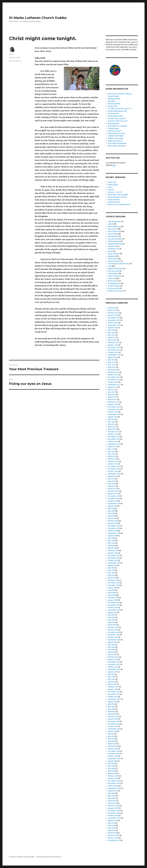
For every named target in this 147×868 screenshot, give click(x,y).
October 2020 (113, 471)
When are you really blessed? (119, 205)
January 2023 (113, 404)
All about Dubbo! (114, 99)
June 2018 (111, 541)
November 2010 (114, 754)
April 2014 (112, 652)
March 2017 (112, 578)
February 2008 (113, 835)
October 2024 (113, 352)
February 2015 (113, 627)
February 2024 (113, 372)
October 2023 (113, 382)
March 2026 (112, 310)
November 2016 (114, 585)
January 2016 (113, 600)
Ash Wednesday (114, 241)
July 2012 (111, 704)
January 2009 (113, 808)
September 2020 (114, 474)
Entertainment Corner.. (117, 133)
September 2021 (114, 444)
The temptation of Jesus (117, 197)
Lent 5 (110, 187)
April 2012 (112, 712)
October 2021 (113, 442)
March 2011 (112, 744)
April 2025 (112, 338)
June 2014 (111, 647)
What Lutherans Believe (117, 146)
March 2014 (112, 655)
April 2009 (112, 801)
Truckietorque (113, 128)
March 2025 (112, 340)
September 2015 (114, 610)
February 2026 (113, 313)
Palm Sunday (113, 185)
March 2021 (112, 459)
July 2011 (111, 734)
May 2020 (112, 484)
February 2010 (113, 776)
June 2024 (112, 362)
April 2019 (112, 516)
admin (11, 54)
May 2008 (112, 828)
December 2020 (114, 466)
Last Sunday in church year (118, 264)
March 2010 (112, 773)
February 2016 (113, 598)
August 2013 (112, 672)
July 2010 (111, 764)
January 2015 (113, 630)
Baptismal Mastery (115, 141)
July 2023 (111, 390)
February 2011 (113, 746)
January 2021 (113, 464)
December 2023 (114, 377)
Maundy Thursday (115, 269)
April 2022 (112, 427)
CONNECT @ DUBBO (116, 136)
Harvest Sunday (114, 261)
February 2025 (113, 343)
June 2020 (112, 481)
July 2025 (111, 330)
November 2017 (114, 558)
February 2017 (113, 580)
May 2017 (111, 573)
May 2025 (112, 335)
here (114, 165)
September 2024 (114, 355)
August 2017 (112, 565)
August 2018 (112, 536)
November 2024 (114, 350)
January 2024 (113, 375)
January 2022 (113, 434)
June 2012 (111, 707)
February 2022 (113, 432)
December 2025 (114, 318)
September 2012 (114, 699)
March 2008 (112, 833)
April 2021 (112, 456)
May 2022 (112, 424)
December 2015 (114, 603)
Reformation (113, 281)
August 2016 (112, 588)
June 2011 (111, 736)
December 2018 (114, 526)
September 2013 (114, 669)
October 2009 (113, 786)
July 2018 (111, 538)
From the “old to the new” (118, 121)
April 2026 (112, 308)
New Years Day (113, 271)
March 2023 (112, 400)
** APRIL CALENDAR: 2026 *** (120, 109)
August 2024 (113, 357)
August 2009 (113, 791)
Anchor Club (112, 106)
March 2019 (112, 518)
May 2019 (111, 513)
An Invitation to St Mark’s (117, 126)
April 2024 (112, 367)
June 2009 (112, 796)
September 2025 (114, 325)
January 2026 (113, 315)
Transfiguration (114, 283)
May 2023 (112, 395)
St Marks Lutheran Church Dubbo (38, 18)
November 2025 (114, 320)
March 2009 (112, 803)
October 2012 (113, 697)
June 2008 (112, 825)
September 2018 (114, 533)
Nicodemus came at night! (118, 195)
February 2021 (113, 461)
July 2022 (111, 419)
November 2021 (114, 439)
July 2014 (111, 645)
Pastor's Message (115, 276)
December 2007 (114, 840)
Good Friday (113, 259)
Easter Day (112, 182)
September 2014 (114, 640)
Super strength (114, 200)
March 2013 (112, 684)
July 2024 (111, 360)
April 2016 (112, 593)
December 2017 (114, 556)
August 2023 (113, 387)
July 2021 (111, 449)
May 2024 (112, 365)
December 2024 (114, 347)
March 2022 (112, 429)
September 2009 (114, 788)
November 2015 (114, 605)
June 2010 (111, 766)
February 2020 (113, 491)
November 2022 (114, 409)
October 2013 (113, 667)
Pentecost (112, 279)
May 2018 (111, 543)
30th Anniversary (114, 222)
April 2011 (111, 741)
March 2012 (112, 714)
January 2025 (113, 345)
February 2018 (113, 551)
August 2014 (112, 642)
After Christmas (114, 226)
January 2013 (113, 689)
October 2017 (113, 560)
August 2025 (113, 328)
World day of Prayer (116, 291)
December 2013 (114, 662)
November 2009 (114, 783)
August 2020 (113, 476)
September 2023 (114, 385)
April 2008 (112, 830)
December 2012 (114, 692)
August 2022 (113, 417)
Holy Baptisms (113, 124)
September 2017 (114, 563)
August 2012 (112, 702)
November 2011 (114, 724)
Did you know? (113, 114)
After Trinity (113, 234)
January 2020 (113, 494)
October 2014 (113, 637)
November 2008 (114, 813)
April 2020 (112, 486)
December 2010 (114, 751)
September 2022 (114, 414)
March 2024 (112, 370)
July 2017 (111, 568)
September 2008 (114, 818)
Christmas (112, 246)
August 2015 (112, 612)
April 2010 (112, 771)
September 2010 (114, 759)
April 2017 (111, 575)
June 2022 (112, 422)
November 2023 (114, 380)
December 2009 (114, 781)
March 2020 (112, 489)
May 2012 (111, 709)
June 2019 (111, 511)
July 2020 (111, 479)
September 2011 (114, 729)
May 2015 (111, 620)
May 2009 (112, 798)
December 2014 (114, 632)
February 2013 (113, 687)
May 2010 (111, 769)
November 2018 (114, 528)
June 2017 (111, 570)
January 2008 (113, 838)
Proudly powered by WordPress (49, 857)
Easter (110, 251)
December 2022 (114, 407)
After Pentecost (15, 61)
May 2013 (111, 679)
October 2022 (113, 412)
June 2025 (112, 333)
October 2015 (113, 608)
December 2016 (114, 583)
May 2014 (111, 650)
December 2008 (114, 811)
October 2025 (113, 323)
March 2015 (112, 625)
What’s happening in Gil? (117, 111)
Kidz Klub (111, 101)
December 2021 (114, 437)
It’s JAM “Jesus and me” (117, 119)
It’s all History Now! (115, 116)
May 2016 (111, 590)
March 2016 (112, 595)
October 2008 (113, 816)
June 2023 (112, 392)
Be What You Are (114, 202)
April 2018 (112, 546)
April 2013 (112, 682)
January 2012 (113, 719)
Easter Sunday (113, 254)
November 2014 (114, 635)
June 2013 (111, 677)
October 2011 (113, 726)
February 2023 (113, 402)
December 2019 (114, 496)
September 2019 (114, 504)
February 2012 (113, 717)
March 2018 (112, 548)
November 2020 (114, 469)
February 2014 (113, 657)
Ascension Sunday (115, 239)
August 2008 (113, 821)
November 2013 (114, 665)
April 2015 (112, 622)
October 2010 (113, 756)
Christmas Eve (113, 249)
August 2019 (112, 506)
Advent (111, 224)
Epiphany (112, 256)
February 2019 (113, 521)
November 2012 (114, 694)
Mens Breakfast (114, 104)
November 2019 (114, 499)
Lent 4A (111, 190)
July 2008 (111, 823)
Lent (110, 266)
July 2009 (111, 793)
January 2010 (113, 778)
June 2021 (112, 452)
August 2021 (112, 447)
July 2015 (111, 615)
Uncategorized (114, 288)
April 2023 (112, 397)
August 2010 (112, 761)
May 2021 (111, 454)
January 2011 (113, 749)
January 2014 (113, 660)
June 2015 (111, 617)
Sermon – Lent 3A (115, 192)
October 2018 (113, 531)
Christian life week (115, 244)
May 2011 (111, 739)
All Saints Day (113, 236)
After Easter (112, 229)
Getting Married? (114, 131)
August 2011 (112, 731)
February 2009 (113, 806)
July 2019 (111, 508)
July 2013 (111, 674)
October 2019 (113, 501)
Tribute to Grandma (116, 138)
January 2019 (113, 523)
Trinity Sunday (114, 286)
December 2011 (114, 721)
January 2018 (113, 553)
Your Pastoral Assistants (117, 143)
